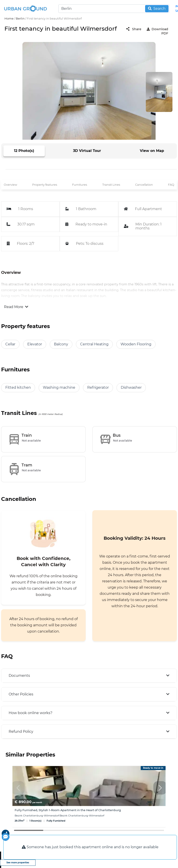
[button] (160, 788)
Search (157, 9)
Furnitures (80, 185)
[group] (89, 797)
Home (9, 18)
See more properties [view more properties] (18, 863)
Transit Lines (111, 185)
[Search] (114, 9)
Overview (10, 185)
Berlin (20, 18)
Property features (45, 185)
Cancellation (144, 185)
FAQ (171, 185)
